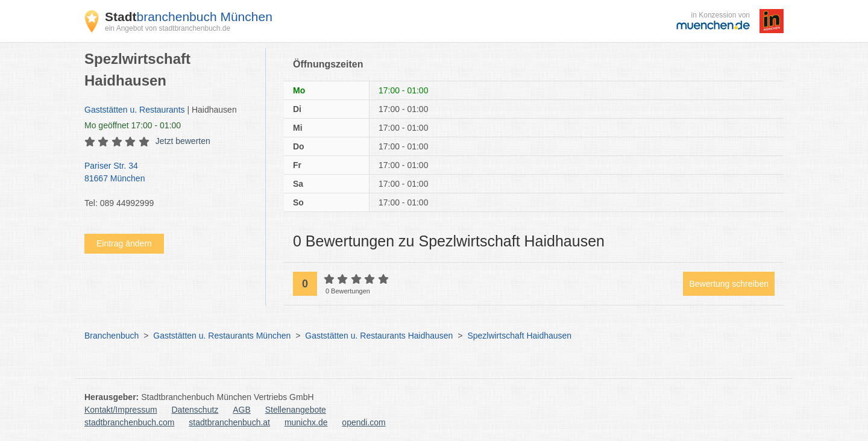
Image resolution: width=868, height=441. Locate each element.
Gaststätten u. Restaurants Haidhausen (379, 336)
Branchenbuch (112, 336)
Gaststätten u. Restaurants (135, 110)
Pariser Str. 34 (169, 173)
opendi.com (363, 422)
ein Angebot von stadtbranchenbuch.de (168, 28)
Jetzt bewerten (183, 141)
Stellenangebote (296, 410)
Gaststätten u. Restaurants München (222, 336)
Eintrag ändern (124, 243)
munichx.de (306, 422)
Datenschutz (195, 410)
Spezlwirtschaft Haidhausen (519, 336)
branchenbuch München (189, 17)
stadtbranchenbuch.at (229, 422)
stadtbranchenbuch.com (129, 422)
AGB (242, 410)
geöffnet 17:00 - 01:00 (133, 125)
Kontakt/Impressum (121, 410)
